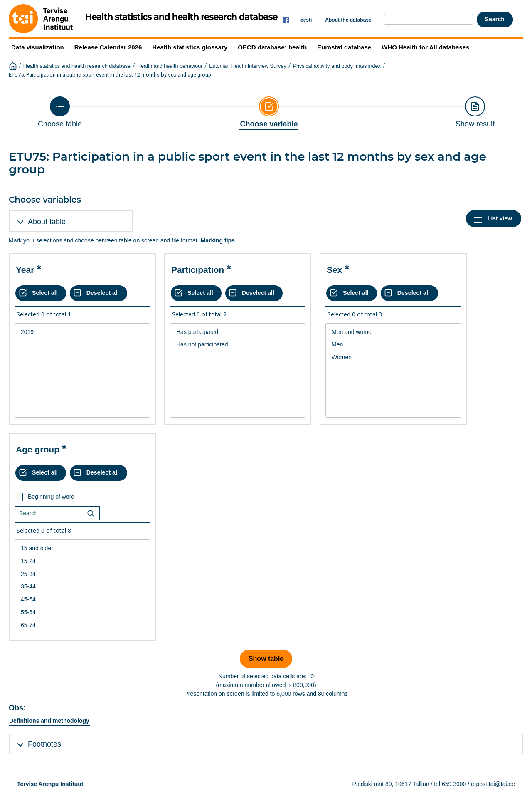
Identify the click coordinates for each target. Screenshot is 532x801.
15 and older (82, 548)
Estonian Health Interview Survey (248, 66)
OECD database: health (272, 47)
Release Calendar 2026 (108, 47)
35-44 (82, 587)
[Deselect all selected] (99, 293)
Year (25, 270)
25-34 (82, 574)
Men (393, 345)
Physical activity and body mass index (337, 66)
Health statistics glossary (190, 47)
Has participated (238, 332)
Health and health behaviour (170, 66)
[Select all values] (41, 293)
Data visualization (38, 47)
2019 (82, 332)
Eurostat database (344, 47)
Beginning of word (51, 497)
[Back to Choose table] (60, 112)
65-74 (82, 625)
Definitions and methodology (49, 721)
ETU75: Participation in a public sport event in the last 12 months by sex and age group (110, 75)
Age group (38, 449)
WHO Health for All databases (425, 47)
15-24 (82, 561)
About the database (348, 20)
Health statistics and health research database (77, 66)
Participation (198, 270)
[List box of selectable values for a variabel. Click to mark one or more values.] (82, 371)
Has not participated (238, 345)
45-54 (82, 600)
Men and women (393, 332)
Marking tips (217, 240)
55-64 (82, 612)
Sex (334, 270)
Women (393, 357)
